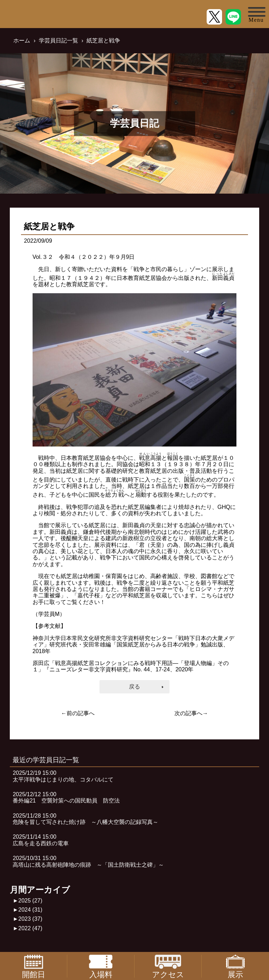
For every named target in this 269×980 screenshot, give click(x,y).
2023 (30, 919)
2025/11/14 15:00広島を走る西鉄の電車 (41, 840)
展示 (235, 966)
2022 (30, 928)
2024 (30, 910)
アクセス (168, 966)
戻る (134, 687)
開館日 (34, 966)
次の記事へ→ (191, 713)
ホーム (22, 41)
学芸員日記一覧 (58, 41)
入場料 (101, 966)
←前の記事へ (78, 713)
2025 (30, 901)
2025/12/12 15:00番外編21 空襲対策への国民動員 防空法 (66, 797)
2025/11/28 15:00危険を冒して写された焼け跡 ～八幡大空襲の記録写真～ (85, 819)
